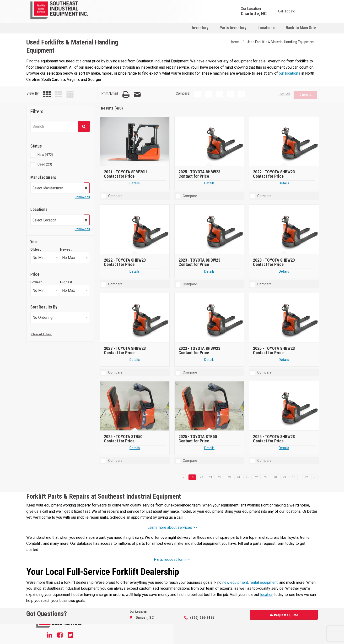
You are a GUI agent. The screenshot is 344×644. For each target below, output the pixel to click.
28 (275, 477)
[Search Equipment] (54, 126)
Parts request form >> (172, 559)
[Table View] (70, 95)
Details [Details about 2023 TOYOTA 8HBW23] (209, 272)
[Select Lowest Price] (45, 290)
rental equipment (264, 582)
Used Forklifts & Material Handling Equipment (281, 42)
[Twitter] (70, 636)
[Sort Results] (60, 317)
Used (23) (45, 164)
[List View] (59, 95)
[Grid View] (47, 95)
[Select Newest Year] (75, 258)
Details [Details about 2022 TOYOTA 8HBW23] (284, 183)
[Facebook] (60, 636)
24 (238, 477)
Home (234, 42)
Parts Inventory (233, 28)
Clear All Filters (41, 334)
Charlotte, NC (254, 13)
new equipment (235, 582)
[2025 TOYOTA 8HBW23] (210, 141)
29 (284, 477)
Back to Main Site (301, 28)
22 (220, 477)
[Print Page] (126, 95)
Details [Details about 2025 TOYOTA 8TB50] (135, 448)
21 (211, 477)
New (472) (45, 155)
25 (247, 477)
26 (257, 477)
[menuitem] (200, 28)
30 (294, 477)
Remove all (82, 197)
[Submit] (84, 126)
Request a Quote (284, 615)
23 (229, 477)
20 (201, 477)
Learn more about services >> (172, 527)
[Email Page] (137, 95)
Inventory (200, 28)
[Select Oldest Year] (45, 258)
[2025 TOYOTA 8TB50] (135, 406)
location (267, 595)
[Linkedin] (49, 636)
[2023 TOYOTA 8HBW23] (210, 230)
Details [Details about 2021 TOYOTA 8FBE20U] (135, 183)
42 (306, 477)
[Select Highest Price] (75, 290)
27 (266, 477)
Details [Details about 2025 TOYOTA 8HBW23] (209, 183)
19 (192, 477)
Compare (305, 95)
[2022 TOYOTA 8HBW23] (284, 141)
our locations (290, 73)
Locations (266, 28)
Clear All (284, 94)
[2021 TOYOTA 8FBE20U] (135, 141)
